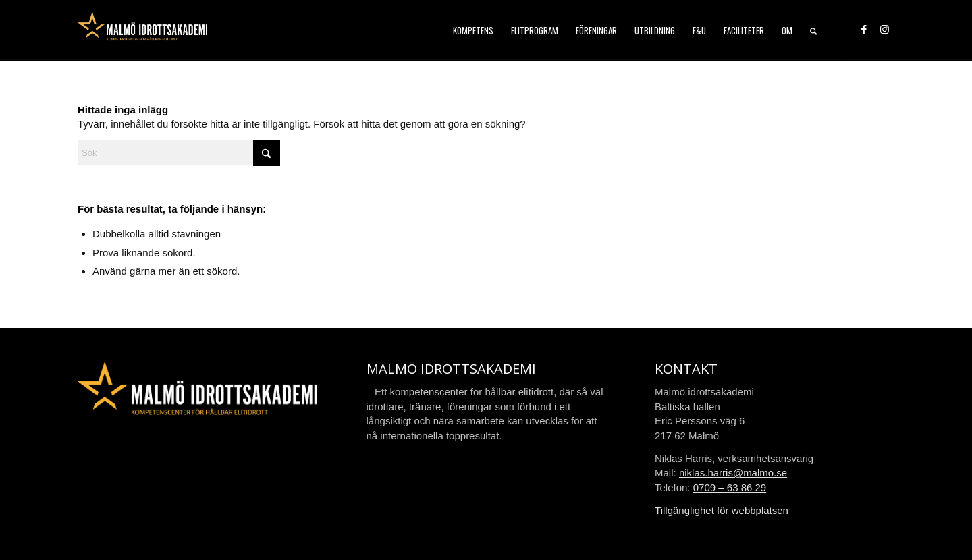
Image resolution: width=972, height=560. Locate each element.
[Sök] (813, 30)
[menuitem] (473, 30)
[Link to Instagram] (884, 30)
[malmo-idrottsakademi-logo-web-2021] (142, 30)
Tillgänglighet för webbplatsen (722, 510)
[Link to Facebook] (864, 30)
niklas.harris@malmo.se (733, 473)
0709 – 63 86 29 (730, 487)
